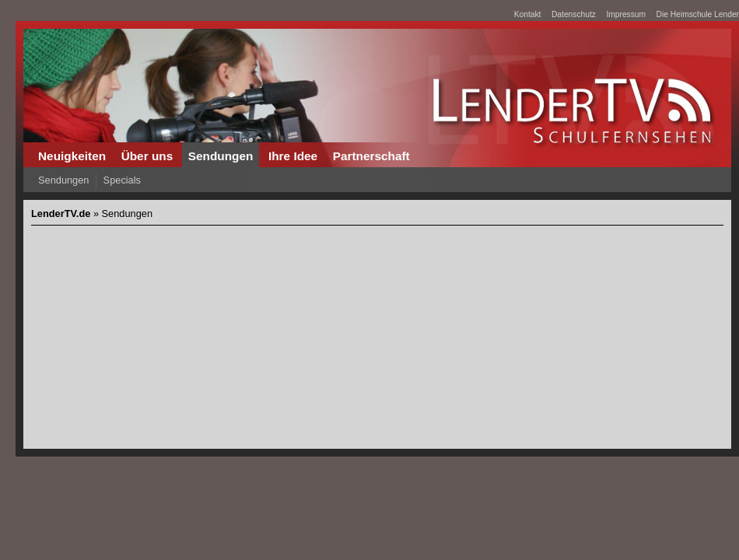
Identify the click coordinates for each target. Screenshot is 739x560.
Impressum (626, 14)
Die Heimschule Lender (698, 14)
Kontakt (528, 14)
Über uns (147, 156)
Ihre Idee (293, 156)
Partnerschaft (371, 156)
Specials (122, 180)
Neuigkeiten (72, 156)
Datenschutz (574, 14)
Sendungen (221, 156)
